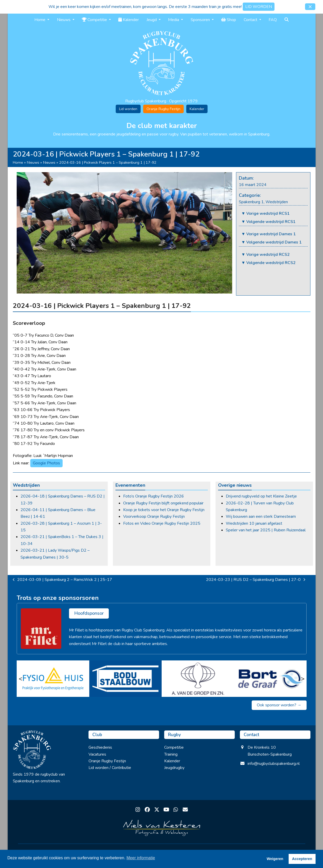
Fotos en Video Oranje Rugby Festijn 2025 (162, 523)
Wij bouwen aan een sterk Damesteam (261, 516)
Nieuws (33, 162)
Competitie (174, 747)
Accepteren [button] (302, 859)
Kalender (197, 109)
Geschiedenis (100, 747)
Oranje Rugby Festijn (163, 109)
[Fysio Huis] (53, 679)
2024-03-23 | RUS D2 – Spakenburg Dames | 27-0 (256, 580)
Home (18, 162)
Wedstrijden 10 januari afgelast (254, 523)
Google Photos (46, 463)
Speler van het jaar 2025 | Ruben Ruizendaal (266, 530)
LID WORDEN (259, 7)
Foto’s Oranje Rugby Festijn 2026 (154, 496)
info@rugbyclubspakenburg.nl (274, 764)
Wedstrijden (277, 202)
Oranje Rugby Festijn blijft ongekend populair (163, 503)
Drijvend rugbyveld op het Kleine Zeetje (261, 496)
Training (171, 754)
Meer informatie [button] (141, 858)
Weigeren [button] (275, 859)
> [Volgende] (303, 679)
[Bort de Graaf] (270, 679)
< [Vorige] (21, 679)
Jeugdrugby (174, 768)
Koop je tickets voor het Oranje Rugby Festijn (164, 510)
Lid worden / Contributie (110, 768)
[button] (310, 7)
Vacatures (97, 754)
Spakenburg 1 (251, 202)
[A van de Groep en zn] (198, 679)
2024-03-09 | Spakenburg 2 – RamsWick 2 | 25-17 (63, 580)
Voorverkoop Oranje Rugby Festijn (154, 516)
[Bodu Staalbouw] (125, 679)
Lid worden (128, 109)
